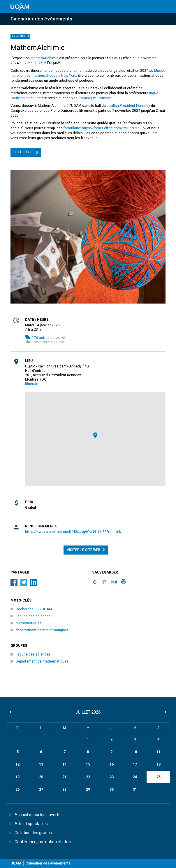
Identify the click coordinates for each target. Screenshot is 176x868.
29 (88, 789)
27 (41, 789)
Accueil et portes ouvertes (35, 815)
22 (88, 777)
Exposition (20, 36)
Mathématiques (29, 623)
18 (159, 764)
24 (135, 777)
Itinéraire (32, 384)
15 (88, 764)
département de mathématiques (42, 630)
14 (64, 764)
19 (17, 777)
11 (159, 752)
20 (41, 777)
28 (64, 789)
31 (135, 789)
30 (112, 789)
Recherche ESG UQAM (34, 609)
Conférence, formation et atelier (40, 842)
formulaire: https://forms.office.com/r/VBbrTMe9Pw (105, 128)
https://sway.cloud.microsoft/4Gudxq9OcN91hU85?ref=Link (73, 532)
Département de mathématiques (42, 661)
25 (159, 777)
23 (112, 777)
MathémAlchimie (44, 58)
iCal (114, 582)
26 (17, 789)
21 (64, 777)
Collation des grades (29, 833)
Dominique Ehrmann (95, 98)
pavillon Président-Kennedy (128, 106)
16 (112, 764)
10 (135, 752)
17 (135, 764)
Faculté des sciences (33, 616)
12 (17, 764)
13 (41, 764)
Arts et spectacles (27, 824)
